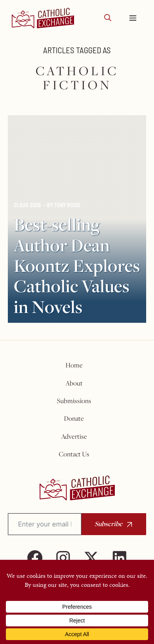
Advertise (74, 436)
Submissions (74, 401)
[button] (108, 18)
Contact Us (74, 454)
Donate (74, 418)
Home (74, 365)
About (74, 383)
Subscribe (108, 524)
